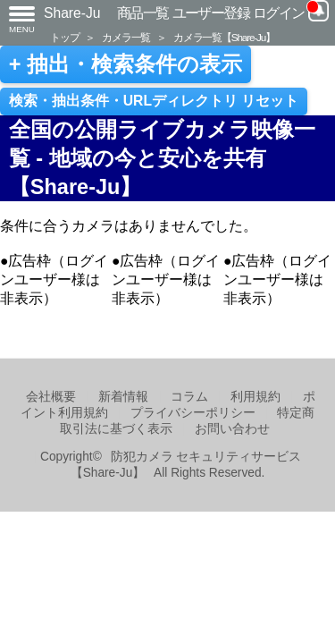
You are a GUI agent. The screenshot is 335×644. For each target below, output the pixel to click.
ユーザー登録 (211, 13)
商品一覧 (143, 13)
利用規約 (255, 397)
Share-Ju (72, 13)
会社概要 (51, 397)
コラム (189, 397)
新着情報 (123, 397)
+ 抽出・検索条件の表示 (126, 64)
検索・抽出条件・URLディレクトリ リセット (154, 101)
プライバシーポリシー (193, 413)
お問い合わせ (232, 429)
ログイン (279, 13)
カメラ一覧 (126, 37)
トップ (64, 37)
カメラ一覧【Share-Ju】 (224, 37)
